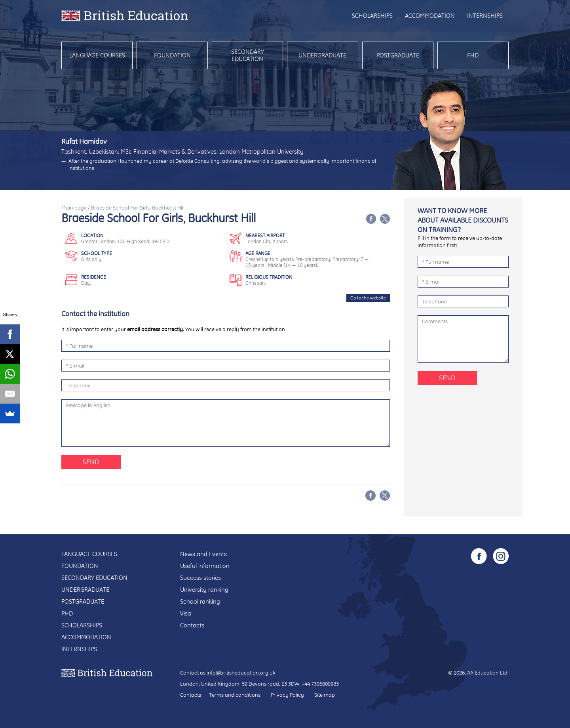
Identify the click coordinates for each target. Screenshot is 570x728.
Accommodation (430, 16)
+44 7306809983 (320, 684)
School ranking (200, 601)
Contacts (192, 625)
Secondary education (248, 55)
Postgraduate (398, 55)
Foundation (172, 55)
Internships (485, 16)
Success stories (200, 578)
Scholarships (372, 16)
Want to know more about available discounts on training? (463, 220)
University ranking (204, 590)
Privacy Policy (287, 695)
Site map (325, 695)
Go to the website (368, 298)
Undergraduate (322, 55)
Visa (186, 613)
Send (91, 462)
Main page (74, 208)
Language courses (97, 55)
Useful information (205, 566)
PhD (473, 55)
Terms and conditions (235, 695)
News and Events (203, 554)
